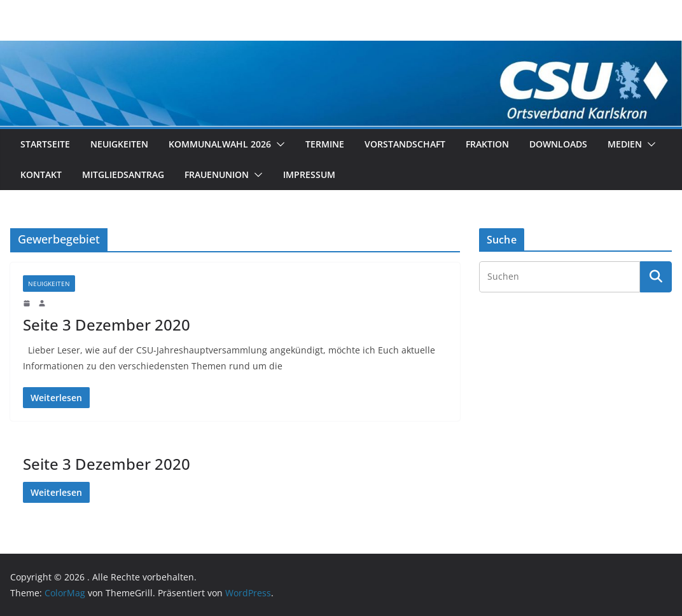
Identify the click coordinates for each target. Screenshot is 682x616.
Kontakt (41, 175)
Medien (625, 144)
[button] (278, 144)
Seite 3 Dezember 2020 (107, 325)
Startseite (45, 144)
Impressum (309, 175)
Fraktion (487, 144)
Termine (325, 144)
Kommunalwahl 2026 (220, 144)
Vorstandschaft (405, 144)
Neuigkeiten (119, 144)
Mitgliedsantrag (123, 175)
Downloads (558, 144)
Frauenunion (217, 175)
